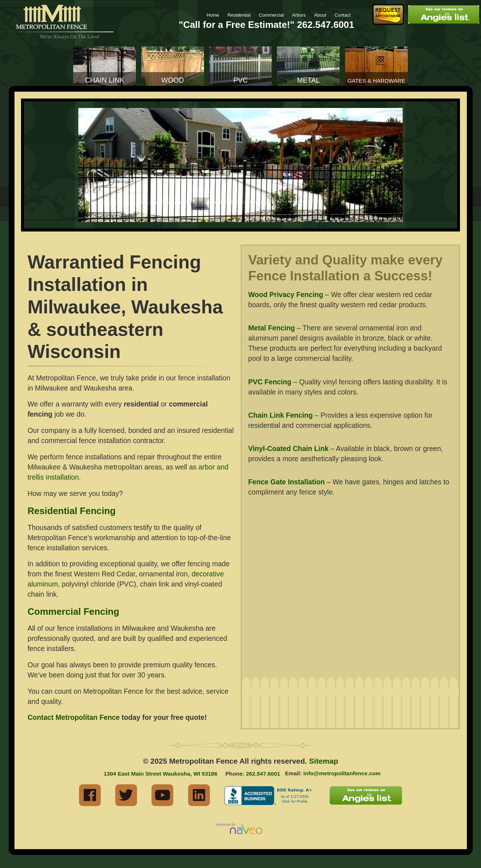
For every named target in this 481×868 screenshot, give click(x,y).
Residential (239, 15)
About (320, 15)
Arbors (299, 15)
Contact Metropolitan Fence (74, 717)
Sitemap (324, 761)
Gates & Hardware (377, 81)
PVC (241, 80)
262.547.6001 (325, 25)
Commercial (271, 15)
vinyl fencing (342, 382)
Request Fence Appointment (388, 14)
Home (213, 15)
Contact (343, 15)
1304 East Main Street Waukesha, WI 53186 (160, 774)
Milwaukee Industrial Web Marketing (241, 829)
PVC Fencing (270, 382)
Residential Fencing (72, 511)
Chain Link (105, 80)
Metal (308, 80)
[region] (240, 165)
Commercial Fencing (73, 612)
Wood (173, 80)
